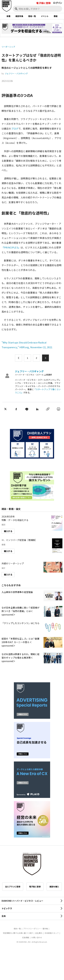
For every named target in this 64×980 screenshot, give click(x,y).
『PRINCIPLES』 (11, 247)
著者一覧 (32, 16)
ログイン (58, 3)
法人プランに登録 (13, 886)
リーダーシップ (8, 47)
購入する (8, 531)
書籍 (55, 16)
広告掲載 (26, 937)
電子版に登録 (43, 3)
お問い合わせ (37, 937)
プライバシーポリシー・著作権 (35, 929)
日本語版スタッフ (52, 933)
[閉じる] (58, 13)
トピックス (7, 908)
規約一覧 (17, 929)
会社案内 (39, 933)
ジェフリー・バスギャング (16, 73)
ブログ (15, 128)
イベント (45, 16)
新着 (9, 16)
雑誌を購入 (54, 886)
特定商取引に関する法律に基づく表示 (18, 933)
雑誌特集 (19, 16)
